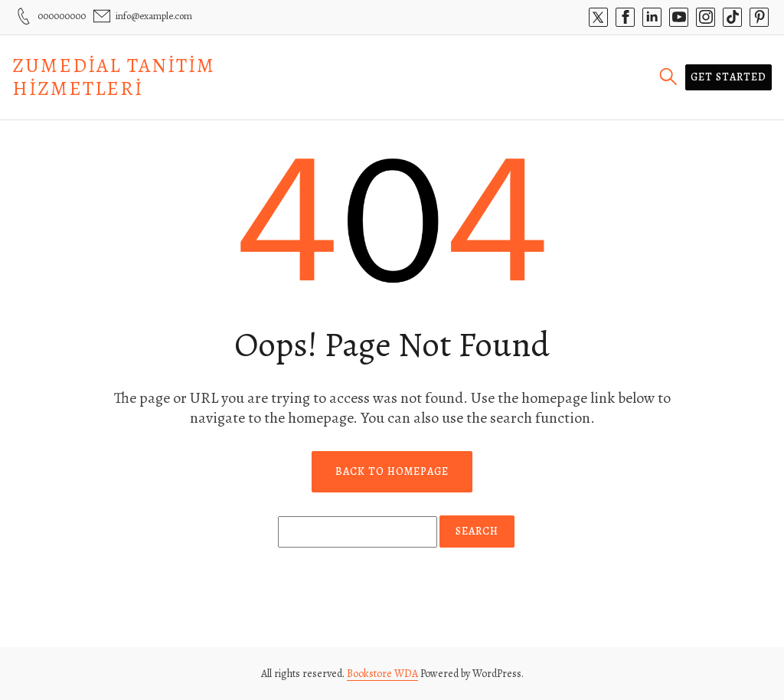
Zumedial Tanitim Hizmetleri (114, 77)
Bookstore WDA (382, 674)
